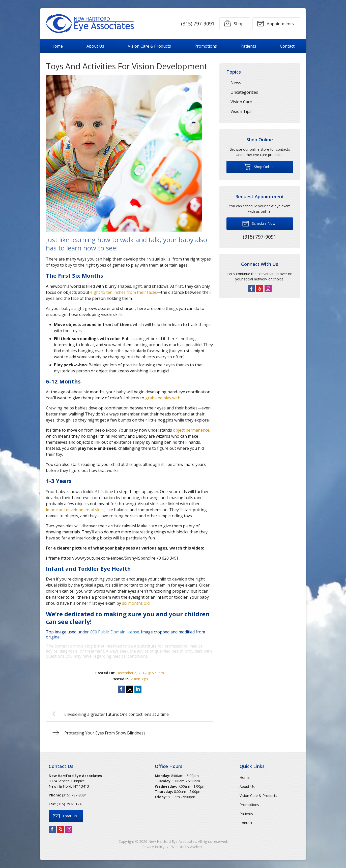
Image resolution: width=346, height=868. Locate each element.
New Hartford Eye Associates (172, 841)
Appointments (275, 23)
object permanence (191, 430)
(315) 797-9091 (198, 24)
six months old (136, 603)
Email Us (65, 816)
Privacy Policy (153, 847)
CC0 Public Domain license (114, 632)
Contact (287, 46)
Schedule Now (259, 223)
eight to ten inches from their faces (124, 292)
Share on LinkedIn (138, 689)
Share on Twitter (130, 689)
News (236, 83)
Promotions (206, 46)
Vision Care (241, 102)
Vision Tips (139, 679)
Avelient (197, 847)
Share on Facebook (121, 689)
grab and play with (163, 398)
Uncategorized (244, 92)
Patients (248, 46)
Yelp (260, 289)
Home (57, 46)
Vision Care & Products (149, 46)
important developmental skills (75, 510)
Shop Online (259, 166)
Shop (234, 23)
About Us (95, 46)
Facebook (251, 289)
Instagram (268, 289)
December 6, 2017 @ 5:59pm (140, 673)
